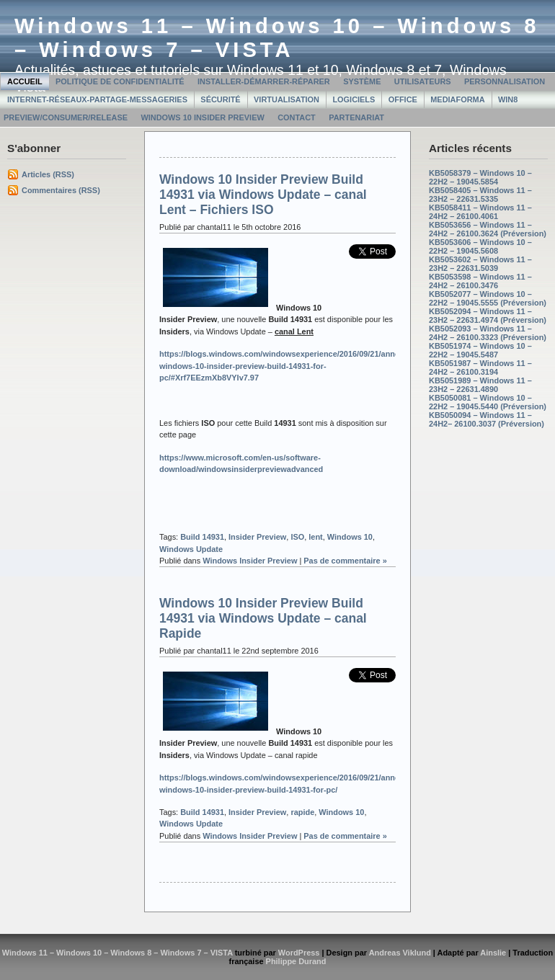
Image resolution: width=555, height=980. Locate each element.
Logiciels (354, 99)
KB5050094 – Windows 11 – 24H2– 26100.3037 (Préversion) (487, 419)
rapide (302, 812)
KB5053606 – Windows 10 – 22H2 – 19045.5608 (480, 246)
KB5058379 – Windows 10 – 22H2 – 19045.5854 (480, 177)
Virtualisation (287, 99)
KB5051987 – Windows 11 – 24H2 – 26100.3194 (480, 367)
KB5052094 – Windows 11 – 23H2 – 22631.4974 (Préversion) (488, 316)
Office (403, 99)
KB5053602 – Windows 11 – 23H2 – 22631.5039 (480, 264)
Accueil (25, 81)
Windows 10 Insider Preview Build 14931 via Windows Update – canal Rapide (263, 618)
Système (362, 81)
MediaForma (457, 99)
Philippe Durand (296, 961)
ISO (297, 537)
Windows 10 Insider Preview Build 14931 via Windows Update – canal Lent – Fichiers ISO (263, 195)
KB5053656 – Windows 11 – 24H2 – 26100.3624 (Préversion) (488, 229)
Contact (297, 117)
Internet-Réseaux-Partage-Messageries (97, 99)
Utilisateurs (423, 81)
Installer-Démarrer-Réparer (264, 81)
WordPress (299, 953)
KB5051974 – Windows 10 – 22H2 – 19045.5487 (480, 350)
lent (315, 537)
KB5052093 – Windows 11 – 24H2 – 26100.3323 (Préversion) (488, 333)
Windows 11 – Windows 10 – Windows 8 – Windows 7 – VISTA (277, 38)
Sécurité (220, 99)
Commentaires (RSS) (61, 190)
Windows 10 (350, 537)
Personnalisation (505, 81)
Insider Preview (257, 537)
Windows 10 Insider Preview (202, 117)
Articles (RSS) (48, 174)
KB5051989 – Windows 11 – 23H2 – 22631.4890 (480, 385)
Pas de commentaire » (345, 561)
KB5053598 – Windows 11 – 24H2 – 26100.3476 (480, 281)
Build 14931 (202, 537)
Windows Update (191, 549)
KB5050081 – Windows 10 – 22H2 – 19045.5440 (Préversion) (488, 402)
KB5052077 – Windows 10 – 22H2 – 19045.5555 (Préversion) (488, 298)
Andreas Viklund (400, 953)
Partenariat (356, 117)
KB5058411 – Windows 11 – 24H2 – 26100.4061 (480, 212)
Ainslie (493, 953)
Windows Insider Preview (250, 561)
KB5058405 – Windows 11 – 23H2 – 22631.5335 (480, 195)
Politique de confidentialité (120, 81)
